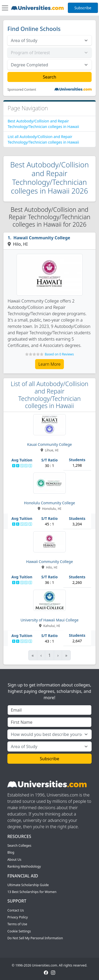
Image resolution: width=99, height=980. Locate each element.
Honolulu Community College (49, 503)
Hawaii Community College (42, 238)
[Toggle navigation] (5, 8)
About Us (14, 860)
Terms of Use (17, 924)
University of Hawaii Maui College (50, 620)
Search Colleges (19, 846)
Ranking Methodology (24, 866)
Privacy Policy (18, 917)
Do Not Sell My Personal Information (35, 938)
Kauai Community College (49, 444)
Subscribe (83, 8)
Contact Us (16, 910)
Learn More (50, 364)
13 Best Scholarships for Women (32, 892)
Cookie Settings (19, 931)
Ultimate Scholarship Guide (28, 885)
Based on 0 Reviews (59, 354)
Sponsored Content (22, 90)
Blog (11, 852)
